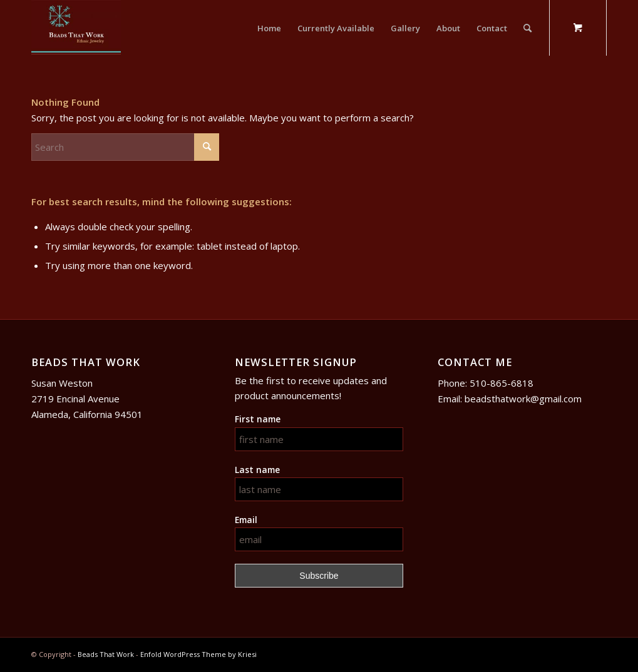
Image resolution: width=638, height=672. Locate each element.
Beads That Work (106, 654)
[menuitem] (269, 28)
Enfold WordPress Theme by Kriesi (198, 654)
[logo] (76, 28)
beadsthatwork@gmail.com (523, 399)
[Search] (527, 28)
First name (258, 419)
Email (246, 520)
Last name (257, 470)
